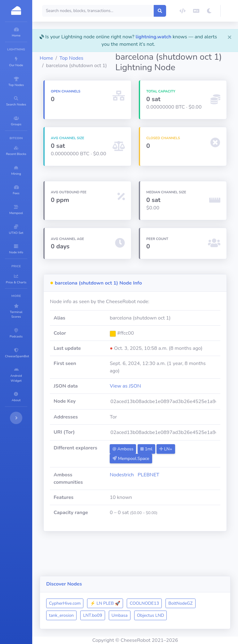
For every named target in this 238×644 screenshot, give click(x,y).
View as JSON (154, 411)
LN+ (195, 474)
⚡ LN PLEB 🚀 (142, 591)
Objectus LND (100, 615)
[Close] (230, 37)
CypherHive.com (102, 591)
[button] (229, 11)
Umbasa (190, 603)
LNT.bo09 (164, 603)
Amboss (152, 474)
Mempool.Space (160, 484)
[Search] (121, 11)
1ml (175, 474)
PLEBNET (178, 500)
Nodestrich (151, 500)
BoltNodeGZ (98, 603)
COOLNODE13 (181, 591)
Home (84, 56)
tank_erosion (132, 603)
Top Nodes (109, 56)
